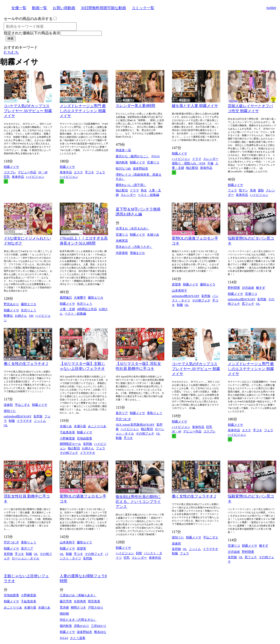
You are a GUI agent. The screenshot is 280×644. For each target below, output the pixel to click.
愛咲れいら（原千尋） (131, 185)
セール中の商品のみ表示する (28, 19)
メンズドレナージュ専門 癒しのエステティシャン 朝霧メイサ (83, 111)
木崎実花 (122, 241)
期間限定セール (70, 444)
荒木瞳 (64, 607)
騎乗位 (8, 316)
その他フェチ (201, 300)
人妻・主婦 (67, 309)
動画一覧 (39, 8)
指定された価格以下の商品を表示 (32, 33)
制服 (180, 305)
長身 (253, 190)
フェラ (101, 172)
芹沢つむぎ (123, 419)
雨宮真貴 (94, 601)
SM (31, 316)
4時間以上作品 (87, 309)
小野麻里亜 (67, 438)
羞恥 (261, 190)
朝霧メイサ (11, 167)
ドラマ (134, 190)
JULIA (155, 156)
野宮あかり (11, 304)
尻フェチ (248, 304)
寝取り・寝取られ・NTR (189, 163)
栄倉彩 (8, 405)
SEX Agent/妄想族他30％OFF (135, 425)
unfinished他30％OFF (186, 296)
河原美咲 (122, 253)
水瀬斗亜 (80, 426)
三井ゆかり (99, 626)
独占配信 (122, 190)
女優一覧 (19, 8)
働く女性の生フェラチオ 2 (26, 364)
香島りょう (155, 413)
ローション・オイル (26, 558)
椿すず (261, 288)
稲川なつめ (123, 168)
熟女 (144, 190)
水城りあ (153, 235)
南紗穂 (64, 614)
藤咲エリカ (29, 304)
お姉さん (21, 316)
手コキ (89, 172)
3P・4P (43, 172)
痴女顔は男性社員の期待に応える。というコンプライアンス (138, 502)
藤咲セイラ (208, 284)
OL (187, 305)
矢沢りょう (29, 310)
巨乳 (7, 177)
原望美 (176, 284)
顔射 (139, 553)
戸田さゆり (96, 607)
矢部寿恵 (80, 601)
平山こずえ (22, 405)
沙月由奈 (248, 288)
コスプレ (10, 172)
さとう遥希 (78, 638)
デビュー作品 (27, 172)
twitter (271, 8)
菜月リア (122, 413)
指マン (243, 190)
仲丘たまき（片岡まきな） (78, 620)
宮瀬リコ (153, 162)
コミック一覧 (143, 8)
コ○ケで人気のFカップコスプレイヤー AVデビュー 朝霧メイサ (28, 111)
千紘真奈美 (67, 432)
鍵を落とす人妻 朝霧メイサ (195, 106)
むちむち (11, 52)
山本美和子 (179, 290)
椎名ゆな (100, 632)
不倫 (210, 163)
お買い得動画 (64, 8)
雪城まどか (137, 253)
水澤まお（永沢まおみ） (132, 228)
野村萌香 (234, 288)
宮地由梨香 (85, 438)
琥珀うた (10, 411)
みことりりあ (97, 426)
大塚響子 (80, 298)
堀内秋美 (122, 162)
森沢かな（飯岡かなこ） (132, 156)
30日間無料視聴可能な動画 (103, 8)
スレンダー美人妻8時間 (135, 106)
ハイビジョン (35, 177)
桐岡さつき (78, 607)
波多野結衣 (140, 168)
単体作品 (18, 177)
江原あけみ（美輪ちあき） (78, 595)
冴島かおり (81, 626)
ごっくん (40, 421)
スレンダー (128, 195)
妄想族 (206, 296)
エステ (78, 172)
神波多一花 (123, 150)
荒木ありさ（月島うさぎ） (134, 247)
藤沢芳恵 (66, 601)
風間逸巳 (66, 298)
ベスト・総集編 (148, 195)
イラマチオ (24, 421)
